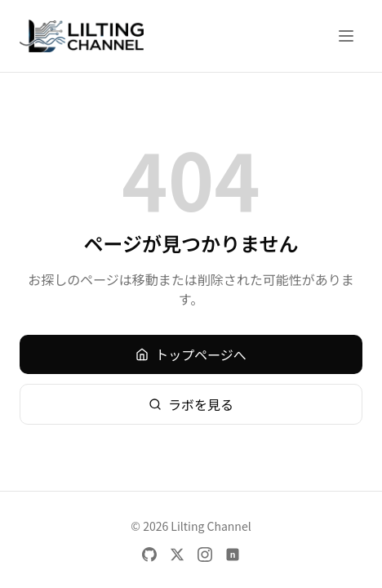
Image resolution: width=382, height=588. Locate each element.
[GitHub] (149, 555)
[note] (233, 555)
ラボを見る (191, 404)
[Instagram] (205, 555)
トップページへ (191, 354)
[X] (177, 555)
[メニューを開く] (346, 36)
